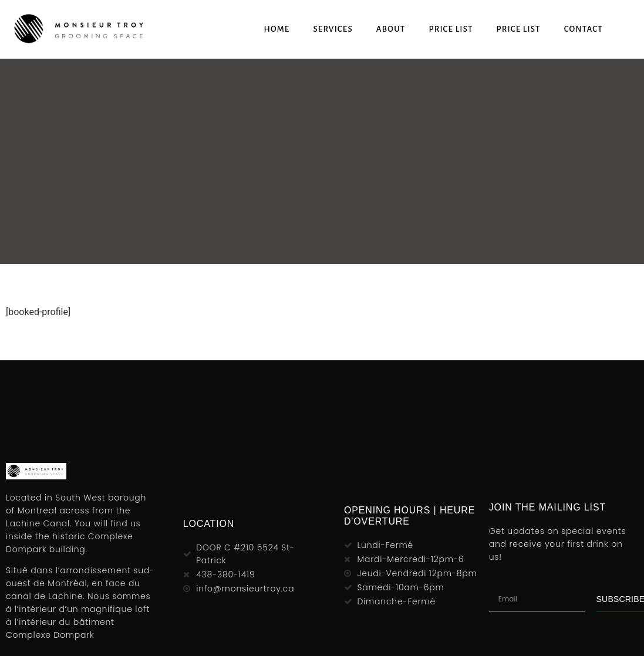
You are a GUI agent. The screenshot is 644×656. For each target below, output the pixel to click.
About (391, 29)
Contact (584, 29)
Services (333, 29)
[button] (632, 29)
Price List (451, 29)
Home (277, 29)
